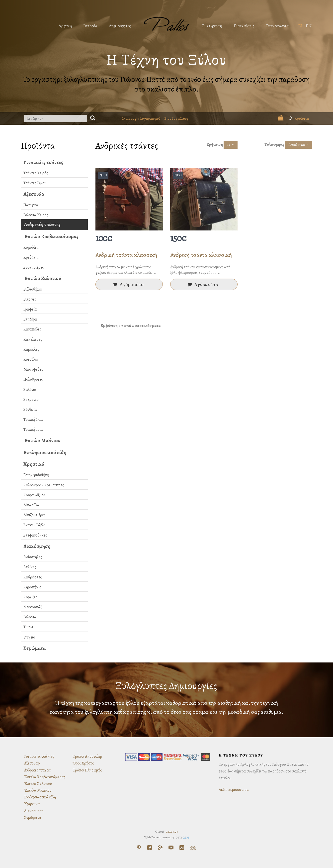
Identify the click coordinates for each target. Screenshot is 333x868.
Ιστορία (90, 26)
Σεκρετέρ (31, 400)
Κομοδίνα (31, 247)
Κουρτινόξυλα (35, 495)
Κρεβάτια (31, 257)
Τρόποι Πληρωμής (87, 770)
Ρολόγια (30, 617)
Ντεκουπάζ (33, 607)
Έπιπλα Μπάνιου (42, 440)
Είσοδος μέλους (176, 118)
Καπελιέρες (33, 339)
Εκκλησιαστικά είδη (45, 452)
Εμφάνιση (215, 144)
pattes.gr (172, 831)
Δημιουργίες (120, 26)
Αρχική (65, 26)
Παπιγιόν (31, 205)
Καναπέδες (32, 329)
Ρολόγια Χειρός (36, 215)
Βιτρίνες (30, 299)
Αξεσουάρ (34, 194)
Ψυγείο (29, 637)
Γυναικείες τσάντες (43, 162)
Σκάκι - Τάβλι (34, 525)
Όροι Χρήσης (83, 763)
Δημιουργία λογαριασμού (141, 118)
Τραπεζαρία (33, 430)
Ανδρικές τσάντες (42, 224)
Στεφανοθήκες (35, 535)
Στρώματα (35, 648)
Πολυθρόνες (33, 379)
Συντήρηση (212, 26)
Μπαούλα (31, 505)
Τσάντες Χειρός (36, 173)
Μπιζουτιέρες (34, 515)
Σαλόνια (30, 390)
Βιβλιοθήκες (33, 289)
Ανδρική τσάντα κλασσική (126, 255)
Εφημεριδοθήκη (36, 475)
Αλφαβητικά (297, 145)
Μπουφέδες (33, 369)
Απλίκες (30, 567)
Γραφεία (30, 309)
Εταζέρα (30, 319)
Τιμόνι (28, 627)
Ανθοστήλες (33, 557)
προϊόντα (293, 118)
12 (229, 145)
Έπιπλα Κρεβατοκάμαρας (51, 236)
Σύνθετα (30, 410)
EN (309, 26)
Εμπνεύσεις (244, 26)
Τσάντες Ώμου (35, 183)
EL (301, 26)
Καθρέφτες (33, 577)
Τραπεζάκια (33, 420)
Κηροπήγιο (32, 587)
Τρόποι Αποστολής (88, 757)
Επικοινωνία (277, 26)
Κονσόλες (31, 359)
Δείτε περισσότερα (234, 790)
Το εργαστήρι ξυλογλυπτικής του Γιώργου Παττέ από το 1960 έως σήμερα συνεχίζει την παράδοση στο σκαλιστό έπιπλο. (166, 84)
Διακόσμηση (37, 546)
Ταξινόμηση (274, 144)
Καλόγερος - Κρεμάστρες (44, 485)
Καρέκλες (31, 349)
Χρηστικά (34, 464)
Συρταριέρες (34, 267)
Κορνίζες (30, 597)
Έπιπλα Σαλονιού (42, 278)
